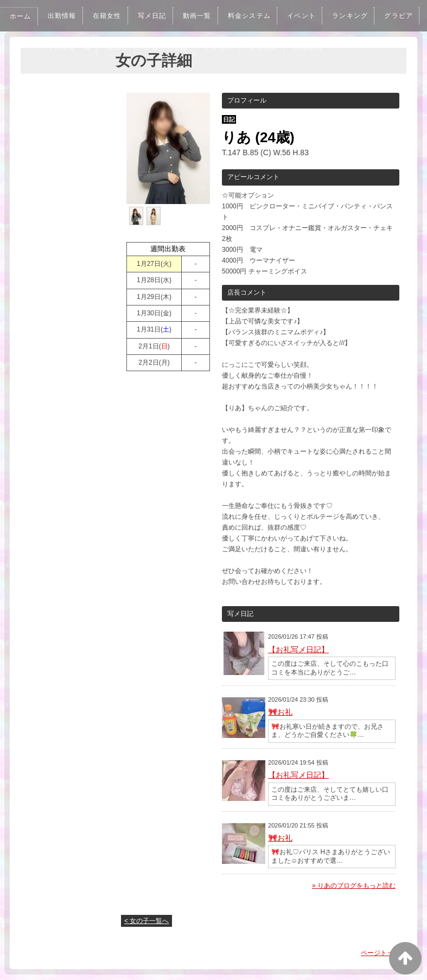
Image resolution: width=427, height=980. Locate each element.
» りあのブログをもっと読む (354, 886)
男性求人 (368, 47)
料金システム (259, 16)
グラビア (64, 47)
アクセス (275, 47)
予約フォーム (119, 47)
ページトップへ (384, 953)
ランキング (364, 16)
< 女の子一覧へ (146, 921)
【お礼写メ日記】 (298, 650)
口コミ (169, 47)
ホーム (21, 16)
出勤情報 (64, 16)
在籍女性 (111, 16)
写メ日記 (158, 16)
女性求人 (321, 47)
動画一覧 (205, 16)
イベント (314, 16)
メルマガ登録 (220, 47)
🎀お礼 (280, 712)
